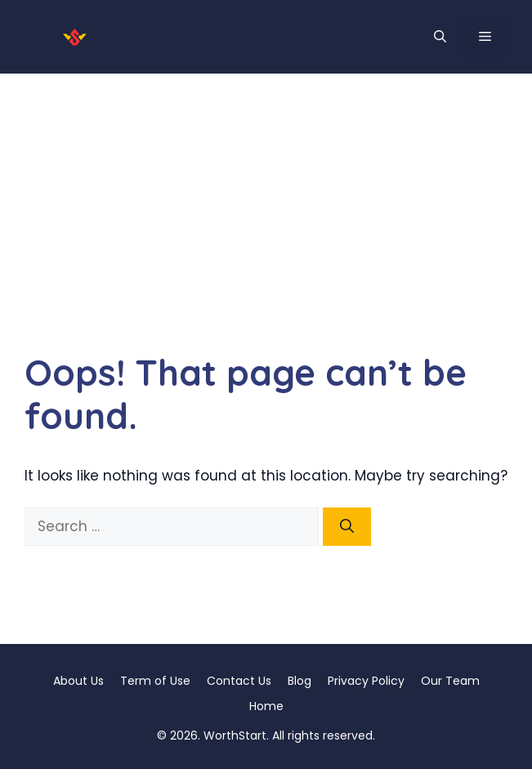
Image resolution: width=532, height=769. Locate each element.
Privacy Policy (366, 681)
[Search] (347, 527)
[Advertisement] (266, 196)
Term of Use (155, 681)
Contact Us (239, 681)
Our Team (450, 681)
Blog (300, 681)
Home (266, 706)
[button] (440, 37)
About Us (78, 681)
